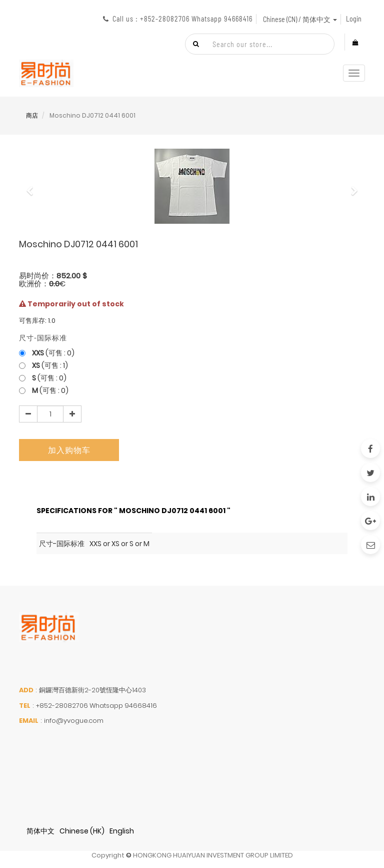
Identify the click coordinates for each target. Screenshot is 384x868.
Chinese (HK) (82, 831)
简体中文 (40, 831)
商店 (32, 115)
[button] (33, 186)
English (122, 831)
